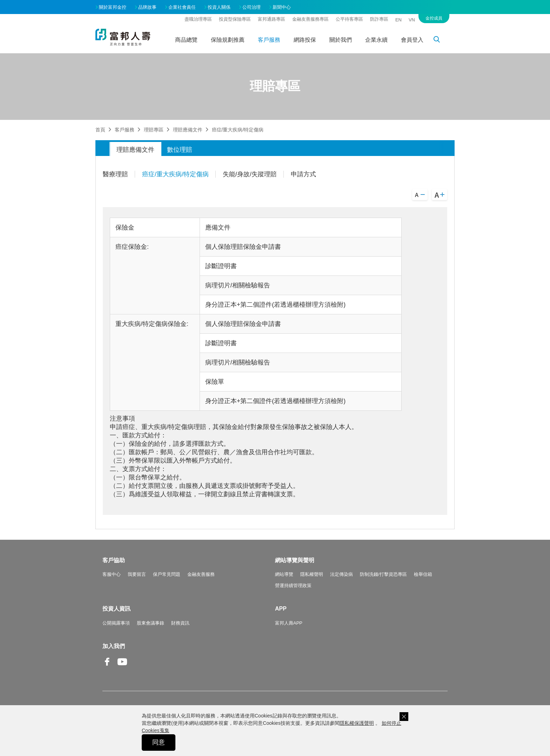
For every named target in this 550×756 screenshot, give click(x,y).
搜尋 (441, 41)
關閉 (404, 717)
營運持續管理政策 (293, 585)
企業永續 (376, 40)
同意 (159, 742)
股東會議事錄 (150, 623)
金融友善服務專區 (310, 19)
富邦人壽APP (289, 623)
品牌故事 (147, 7)
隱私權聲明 (312, 574)
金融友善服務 (201, 574)
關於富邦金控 (113, 7)
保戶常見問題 (167, 574)
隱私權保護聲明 (357, 723)
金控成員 (434, 18)
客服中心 (112, 574)
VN (412, 20)
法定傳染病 (341, 574)
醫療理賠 (115, 174)
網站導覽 (284, 574)
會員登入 (412, 40)
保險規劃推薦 (228, 40)
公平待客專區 (349, 19)
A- (420, 195)
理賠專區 (154, 130)
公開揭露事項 (116, 623)
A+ (440, 195)
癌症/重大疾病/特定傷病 (175, 174)
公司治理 (251, 7)
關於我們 (341, 40)
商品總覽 (186, 40)
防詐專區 (379, 19)
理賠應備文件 (188, 130)
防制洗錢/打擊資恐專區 (383, 574)
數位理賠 (180, 150)
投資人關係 (219, 7)
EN (398, 20)
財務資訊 (180, 623)
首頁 (100, 130)
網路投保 (305, 40)
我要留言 (137, 574)
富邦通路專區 (271, 19)
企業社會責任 (182, 7)
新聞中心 (282, 7)
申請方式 (303, 174)
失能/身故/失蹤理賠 (250, 174)
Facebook (107, 667)
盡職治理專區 (198, 19)
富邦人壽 (123, 37)
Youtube (122, 667)
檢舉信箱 (423, 574)
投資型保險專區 (235, 19)
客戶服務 (269, 40)
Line (137, 662)
